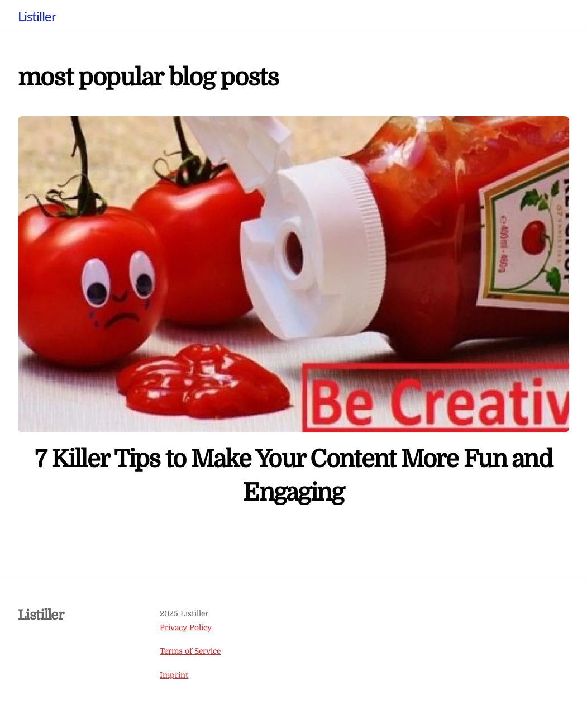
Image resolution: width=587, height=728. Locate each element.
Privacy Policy (186, 628)
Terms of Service (190, 651)
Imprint (174, 675)
